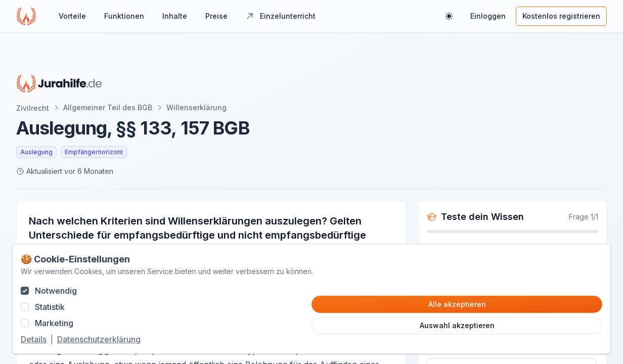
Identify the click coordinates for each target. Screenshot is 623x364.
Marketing (54, 323)
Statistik (50, 307)
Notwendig (56, 291)
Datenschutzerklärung (99, 339)
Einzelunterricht (281, 16)
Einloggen (488, 16)
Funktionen (124, 16)
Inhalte (175, 16)
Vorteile (72, 16)
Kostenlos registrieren (561, 16)
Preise (216, 16)
